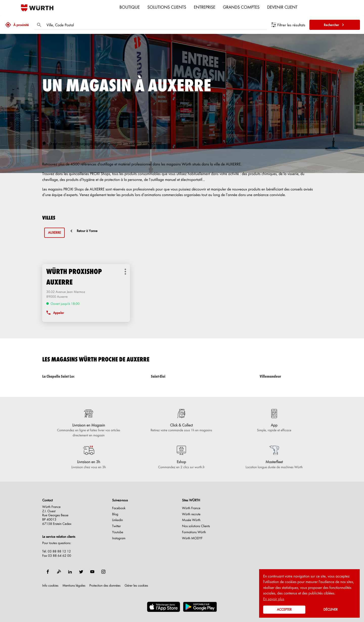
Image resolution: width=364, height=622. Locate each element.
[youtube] (92, 572)
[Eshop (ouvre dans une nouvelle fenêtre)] (181, 458)
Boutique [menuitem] (130, 7)
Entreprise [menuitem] (205, 7)
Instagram (119, 538)
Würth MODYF (192, 538)
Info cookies (50, 586)
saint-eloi (182, 376)
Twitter (117, 526)
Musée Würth (191, 520)
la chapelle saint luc (73, 376)
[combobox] (156, 25)
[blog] (59, 572)
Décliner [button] (330, 609)
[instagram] (103, 572)
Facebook (119, 508)
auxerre (54, 233)
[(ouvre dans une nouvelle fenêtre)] (164, 607)
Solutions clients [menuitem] (167, 7)
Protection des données (105, 586)
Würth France (191, 508)
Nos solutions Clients (196, 526)
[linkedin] (70, 572)
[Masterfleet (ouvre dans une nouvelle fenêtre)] (274, 458)
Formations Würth (194, 532)
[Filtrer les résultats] (288, 25)
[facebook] (48, 572)
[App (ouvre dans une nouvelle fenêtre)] (274, 421)
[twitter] (81, 572)
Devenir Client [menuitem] (282, 7)
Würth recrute (191, 514)
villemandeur (291, 376)
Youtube (118, 532)
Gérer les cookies (136, 585)
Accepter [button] (284, 609)
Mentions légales (74, 586)
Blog (115, 514)
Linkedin (118, 520)
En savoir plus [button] (274, 599)
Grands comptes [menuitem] (241, 7)
